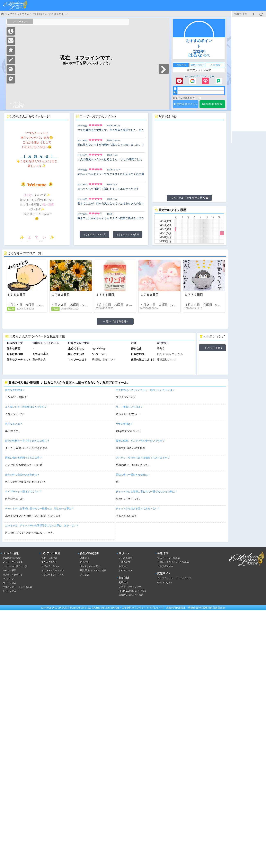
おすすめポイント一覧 (95, 234)
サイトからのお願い (90, 566)
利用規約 (123, 582)
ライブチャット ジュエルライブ (174, 578)
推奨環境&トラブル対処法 (93, 570)
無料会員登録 (212, 104)
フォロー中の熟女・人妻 (15, 566)
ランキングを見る (213, 348)
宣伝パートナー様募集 (169, 558)
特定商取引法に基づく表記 (132, 591)
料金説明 (85, 562)
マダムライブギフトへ (53, 575)
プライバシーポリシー (130, 586)
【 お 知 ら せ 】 (38, 156)
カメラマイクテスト (13, 575)
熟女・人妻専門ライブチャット (132, 608)
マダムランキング (50, 566)
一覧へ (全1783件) (115, 321)
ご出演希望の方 (165, 566)
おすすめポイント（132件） (199, 46)
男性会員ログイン (186, 104)
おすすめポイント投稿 (127, 234)
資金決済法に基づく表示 (131, 595)
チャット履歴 (9, 570)
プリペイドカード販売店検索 (17, 587)
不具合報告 (124, 562)
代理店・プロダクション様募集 (173, 562)
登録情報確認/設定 (12, 558)
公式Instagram (165, 582)
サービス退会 (9, 591)
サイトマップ (125, 570)
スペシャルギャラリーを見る (189, 198)
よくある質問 (125, 558)
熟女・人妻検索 (49, 558)
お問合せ (123, 566)
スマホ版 (85, 575)
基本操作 (85, 558)
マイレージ (8, 579)
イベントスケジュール (53, 570)
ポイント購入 (9, 583)
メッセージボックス (13, 562)
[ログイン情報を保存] (200, 98)
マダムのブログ (49, 562)
